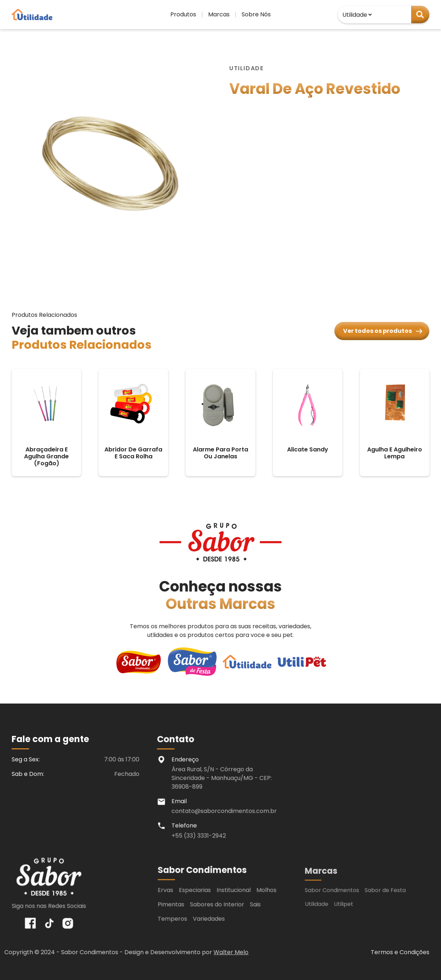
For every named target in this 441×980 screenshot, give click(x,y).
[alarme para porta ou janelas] (220, 423)
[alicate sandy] (308, 423)
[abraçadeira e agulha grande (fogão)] (46, 423)
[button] (183, 15)
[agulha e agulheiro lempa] (395, 423)
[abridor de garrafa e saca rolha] (133, 423)
